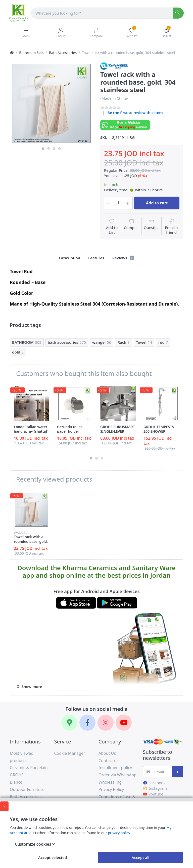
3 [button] (54, 149)
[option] (51, 103)
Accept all (141, 857)
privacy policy (119, 833)
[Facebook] (87, 723)
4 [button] (60, 149)
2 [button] (49, 149)
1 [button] (43, 149)
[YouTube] (124, 723)
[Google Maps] (69, 723)
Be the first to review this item (135, 112)
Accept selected (53, 857)
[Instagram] (106, 723)
